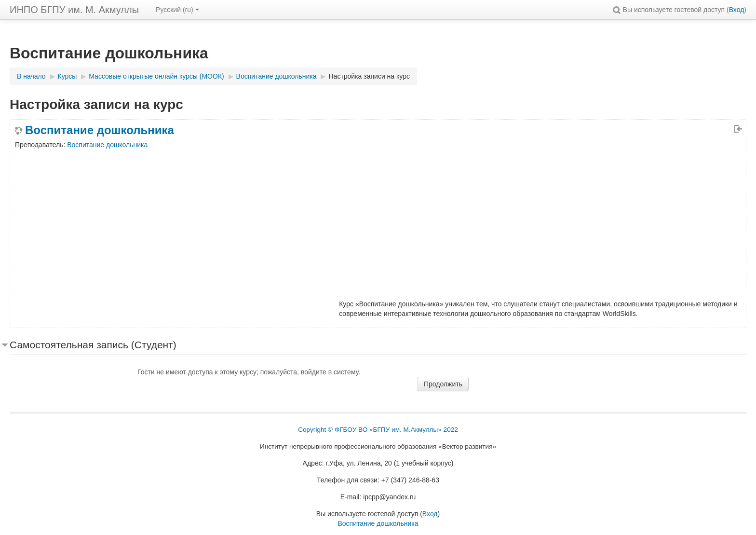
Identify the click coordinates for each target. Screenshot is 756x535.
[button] (617, 10)
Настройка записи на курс (369, 76)
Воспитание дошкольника (100, 130)
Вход (737, 10)
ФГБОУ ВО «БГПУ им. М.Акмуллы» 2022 (396, 430)
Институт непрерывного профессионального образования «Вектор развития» (378, 446)
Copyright (312, 430)
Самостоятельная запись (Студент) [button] (93, 345)
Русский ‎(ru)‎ (177, 10)
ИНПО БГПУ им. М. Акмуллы (74, 10)
